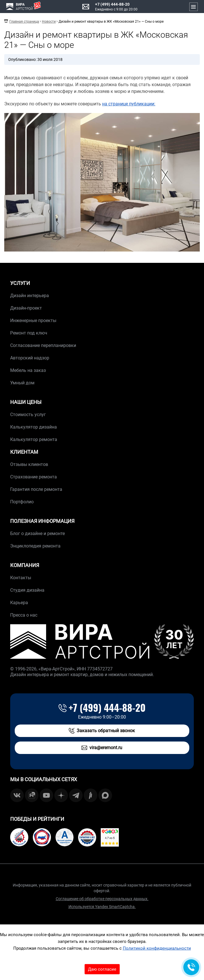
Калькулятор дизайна (34, 427)
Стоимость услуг (28, 415)
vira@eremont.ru (102, 748)
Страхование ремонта (34, 477)
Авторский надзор (30, 358)
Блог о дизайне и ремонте (37, 533)
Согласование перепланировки (43, 345)
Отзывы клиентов (29, 464)
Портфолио (22, 502)
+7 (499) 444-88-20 (112, 4)
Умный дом (22, 383)
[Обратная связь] (191, 967)
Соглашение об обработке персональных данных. (102, 899)
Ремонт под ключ (29, 333)
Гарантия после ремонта (36, 489)
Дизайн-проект (26, 308)
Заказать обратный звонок (102, 731)
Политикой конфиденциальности (157, 948)
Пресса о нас (24, 615)
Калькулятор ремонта (34, 439)
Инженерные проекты (33, 320)
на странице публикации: (129, 104)
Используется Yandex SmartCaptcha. (102, 907)
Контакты (21, 578)
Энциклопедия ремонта (35, 546)
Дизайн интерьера (30, 296)
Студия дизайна (27, 590)
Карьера (19, 603)
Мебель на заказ (28, 370)
